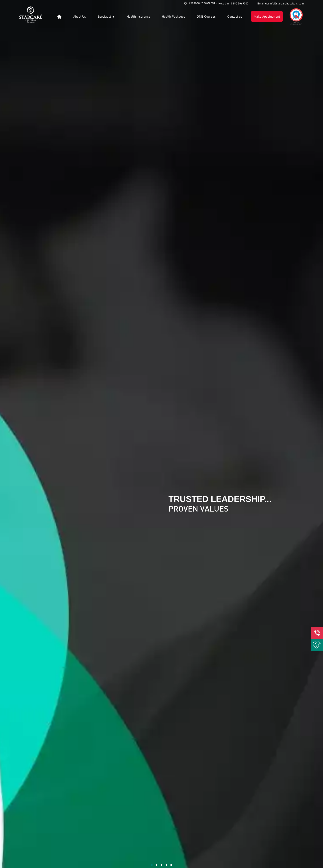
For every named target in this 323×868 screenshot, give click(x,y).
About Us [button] (80, 16)
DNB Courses (206, 16)
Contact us (235, 16)
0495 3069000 (240, 3)
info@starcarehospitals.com (287, 3)
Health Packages (173, 16)
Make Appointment (267, 16)
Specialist (106, 16)
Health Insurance (138, 16)
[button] (59, 16)
